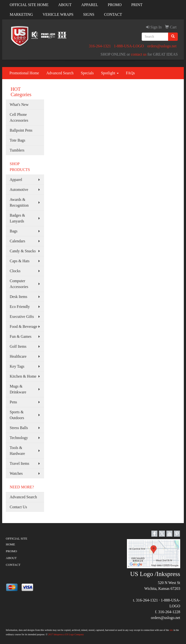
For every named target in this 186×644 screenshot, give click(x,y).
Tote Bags (17, 140)
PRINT (137, 5)
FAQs (130, 73)
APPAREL (90, 5)
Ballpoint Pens (21, 130)
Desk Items (18, 297)
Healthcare (18, 356)
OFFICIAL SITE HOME (29, 5)
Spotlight (110, 73)
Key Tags (17, 366)
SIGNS (89, 14)
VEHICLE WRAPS (58, 14)
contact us (139, 54)
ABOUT (65, 5)
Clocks (15, 271)
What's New (19, 105)
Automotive (19, 190)
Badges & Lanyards (17, 218)
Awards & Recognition (19, 202)
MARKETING (21, 14)
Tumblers (17, 150)
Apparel (16, 180)
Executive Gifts (22, 317)
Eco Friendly (20, 307)
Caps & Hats (20, 261)
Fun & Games (21, 336)
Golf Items (18, 346)
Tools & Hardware (17, 451)
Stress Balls (19, 428)
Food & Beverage (23, 326)
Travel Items (19, 463)
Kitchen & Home (23, 376)
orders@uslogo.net (162, 46)
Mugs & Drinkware (18, 389)
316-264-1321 (100, 46)
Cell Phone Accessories (19, 117)
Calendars (17, 241)
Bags (14, 231)
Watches (16, 473)
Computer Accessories (19, 284)
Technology (19, 438)
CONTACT (113, 14)
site (171, 630)
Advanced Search (60, 73)
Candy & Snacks (23, 251)
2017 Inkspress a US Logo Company (66, 634)
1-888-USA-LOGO (129, 46)
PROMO (115, 5)
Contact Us (18, 507)
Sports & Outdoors (17, 415)
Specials (87, 73)
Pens (13, 402)
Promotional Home (24, 73)
